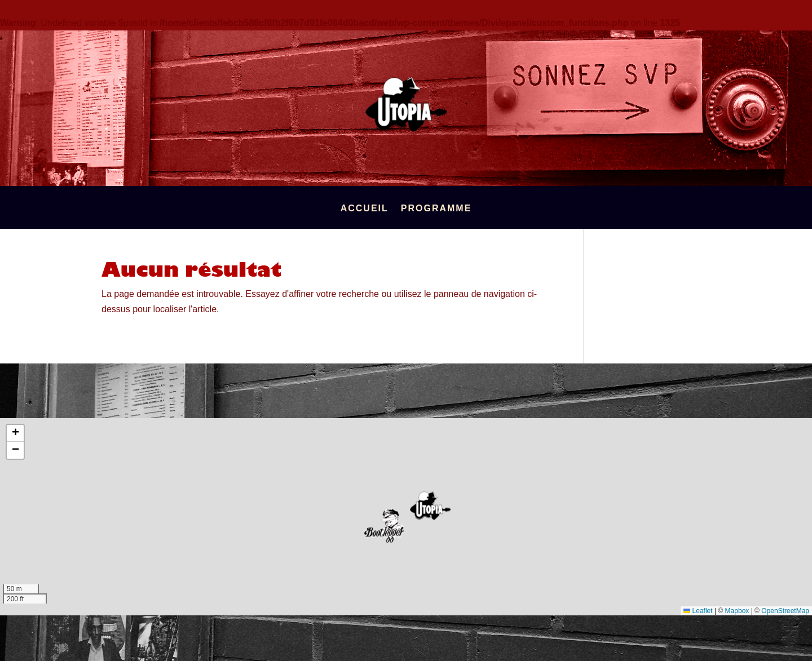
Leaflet (698, 611)
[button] (430, 506)
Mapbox (737, 611)
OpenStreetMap (785, 611)
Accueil (365, 209)
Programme (436, 209)
